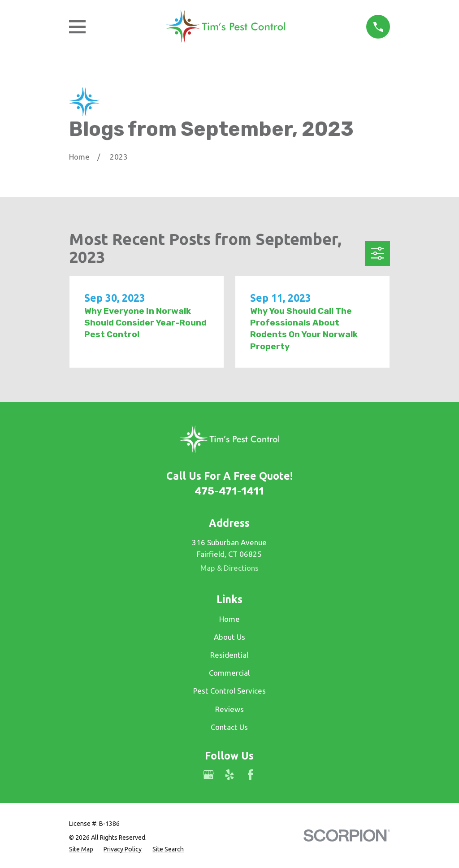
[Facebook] (251, 775)
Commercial (229, 673)
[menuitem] (81, 849)
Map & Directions (229, 568)
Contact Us (229, 727)
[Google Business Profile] (208, 775)
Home (229, 619)
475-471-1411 (229, 491)
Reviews (229, 709)
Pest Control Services (229, 691)
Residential (229, 655)
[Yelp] (229, 775)
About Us (229, 637)
